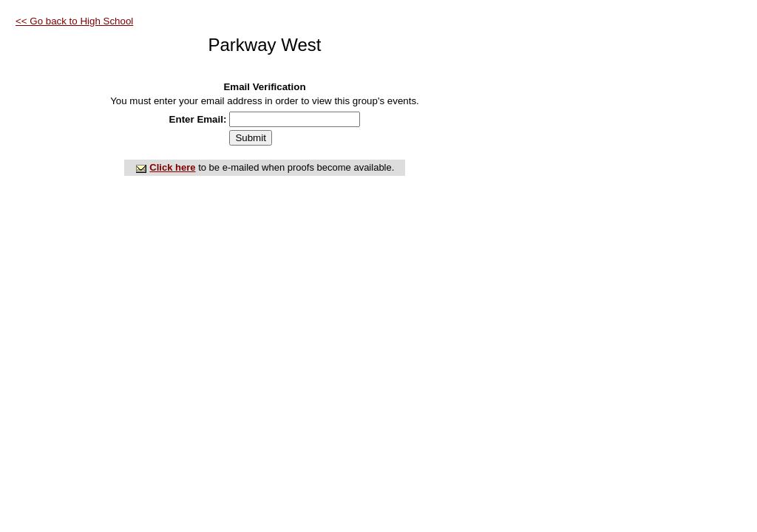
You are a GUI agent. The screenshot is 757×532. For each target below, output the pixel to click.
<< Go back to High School (74, 21)
